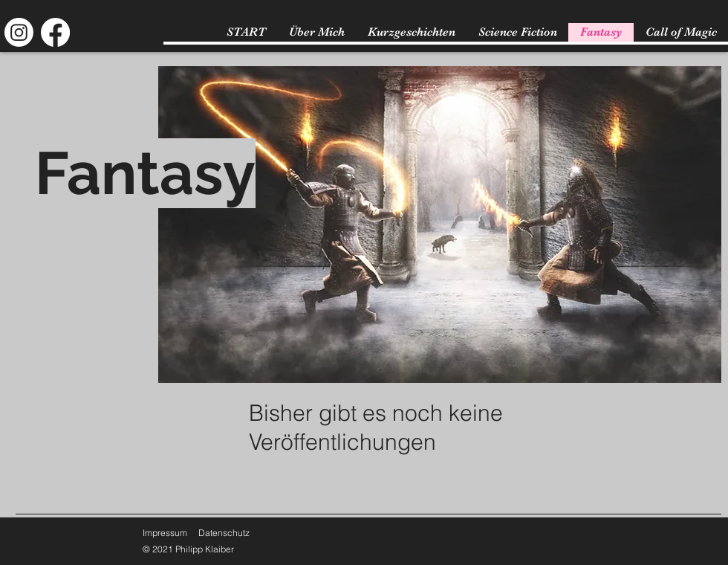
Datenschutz (224, 533)
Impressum (165, 533)
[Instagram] (19, 32)
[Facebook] (55, 32)
